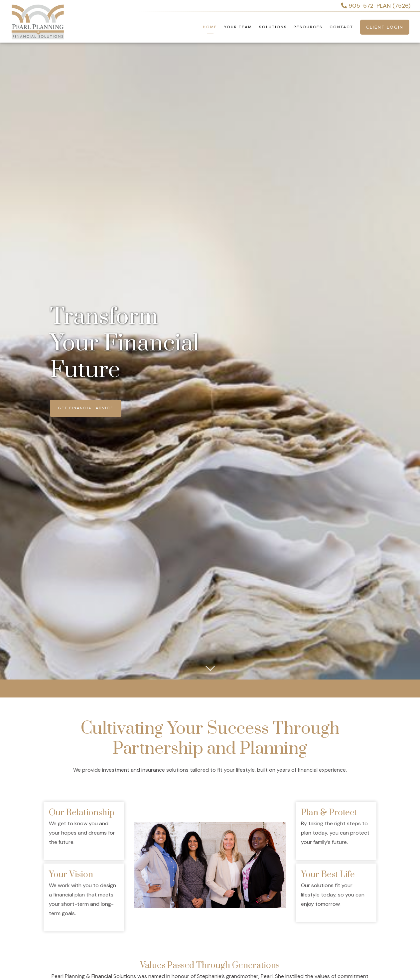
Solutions (273, 27)
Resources (308, 27)
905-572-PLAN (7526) (376, 6)
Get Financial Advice (86, 408)
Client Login (385, 27)
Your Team (238, 27)
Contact (341, 27)
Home (210, 27)
